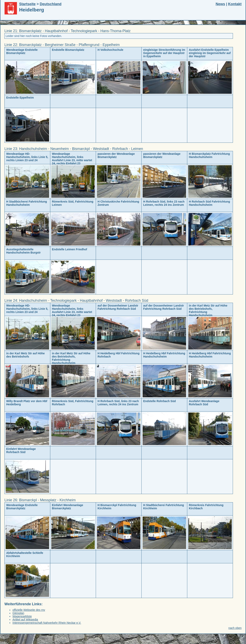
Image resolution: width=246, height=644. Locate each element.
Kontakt (235, 4)
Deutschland (51, 4)
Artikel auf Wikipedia (25, 620)
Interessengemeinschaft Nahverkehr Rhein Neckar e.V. (47, 623)
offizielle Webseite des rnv (29, 610)
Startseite (27, 4)
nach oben (235, 628)
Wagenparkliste (22, 616)
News (220, 4)
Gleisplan (18, 613)
